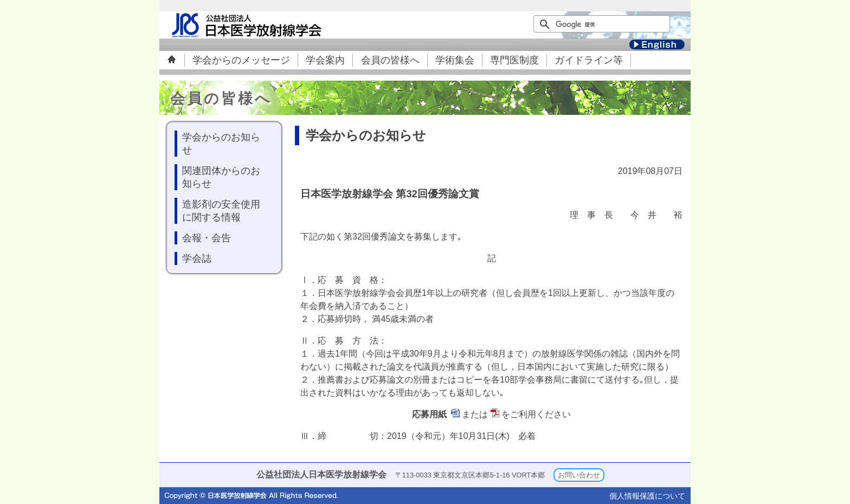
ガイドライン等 (589, 60)
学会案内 (325, 60)
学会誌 (197, 259)
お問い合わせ (579, 475)
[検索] (596, 24)
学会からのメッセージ (241, 60)
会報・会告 (207, 238)
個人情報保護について (647, 496)
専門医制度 (514, 60)
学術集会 (455, 60)
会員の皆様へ (390, 60)
